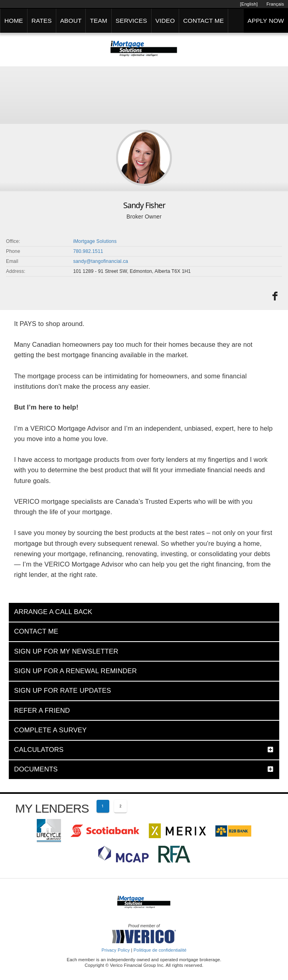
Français (275, 4)
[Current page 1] (103, 806)
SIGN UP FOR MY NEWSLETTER (66, 651)
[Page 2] (120, 806)
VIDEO (165, 21)
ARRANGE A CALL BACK (53, 612)
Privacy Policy (115, 950)
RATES (42, 21)
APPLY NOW (266, 21)
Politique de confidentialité (160, 950)
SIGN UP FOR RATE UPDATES (62, 691)
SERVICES (131, 21)
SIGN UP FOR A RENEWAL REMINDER (75, 671)
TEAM (98, 21)
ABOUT (71, 21)
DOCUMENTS (36, 769)
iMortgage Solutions (95, 241)
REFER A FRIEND (42, 711)
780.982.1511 (88, 251)
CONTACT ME (203, 21)
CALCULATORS (39, 750)
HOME (14, 21)
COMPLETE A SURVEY (50, 730)
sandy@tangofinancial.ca (101, 261)
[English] (249, 4)
